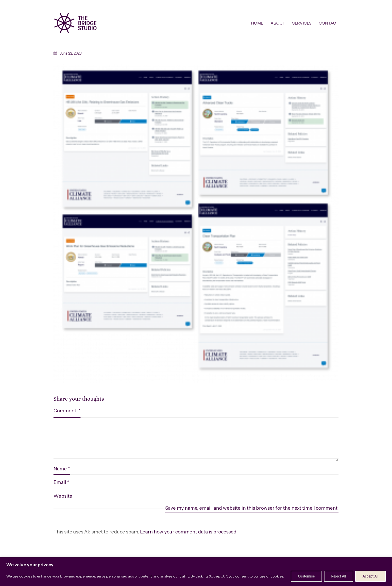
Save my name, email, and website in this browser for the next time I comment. (252, 508)
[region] (196, 572)
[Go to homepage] (75, 23)
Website (63, 496)
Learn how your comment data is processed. (189, 532)
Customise (306, 576)
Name (62, 469)
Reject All (339, 576)
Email (61, 482)
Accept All (370, 576)
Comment (67, 411)
